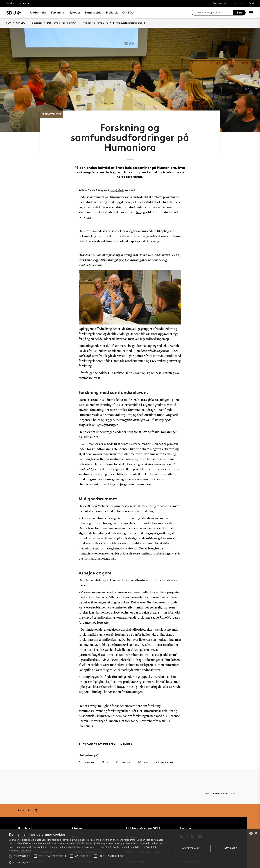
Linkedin (123, 762)
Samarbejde (93, 13)
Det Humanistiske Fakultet (62, 23)
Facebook (86, 762)
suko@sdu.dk (117, 190)
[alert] (130, 848)
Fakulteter (36, 23)
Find (251, 3)
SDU (9, 23)
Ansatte (237, 3)
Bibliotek (112, 13)
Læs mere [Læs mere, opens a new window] (26, 851)
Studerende (219, 3)
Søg (239, 13)
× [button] (256, 833)
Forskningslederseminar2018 (129, 23)
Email (143, 762)
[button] (11, 856)
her (139, 212)
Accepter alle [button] (191, 848)
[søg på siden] (214, 13)
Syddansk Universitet (18, 3)
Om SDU (128, 13)
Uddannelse (38, 13)
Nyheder (74, 13)
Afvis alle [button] (231, 848)
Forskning (58, 13)
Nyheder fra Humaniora (95, 23)
